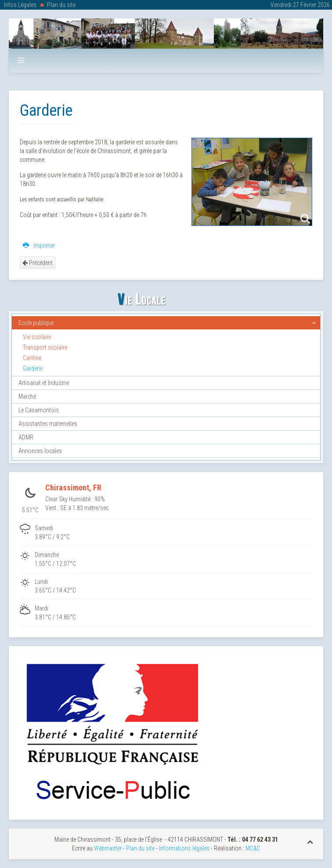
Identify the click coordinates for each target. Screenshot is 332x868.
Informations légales (184, 848)
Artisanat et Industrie (44, 383)
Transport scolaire (45, 347)
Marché (27, 396)
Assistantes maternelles (48, 424)
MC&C (253, 848)
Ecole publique (36, 323)
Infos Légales (20, 5)
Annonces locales (40, 451)
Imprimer (39, 246)
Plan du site (61, 5)
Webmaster (108, 848)
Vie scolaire (37, 337)
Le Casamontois (39, 410)
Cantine (32, 358)
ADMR (26, 437)
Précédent (38, 263)
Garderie (33, 368)
